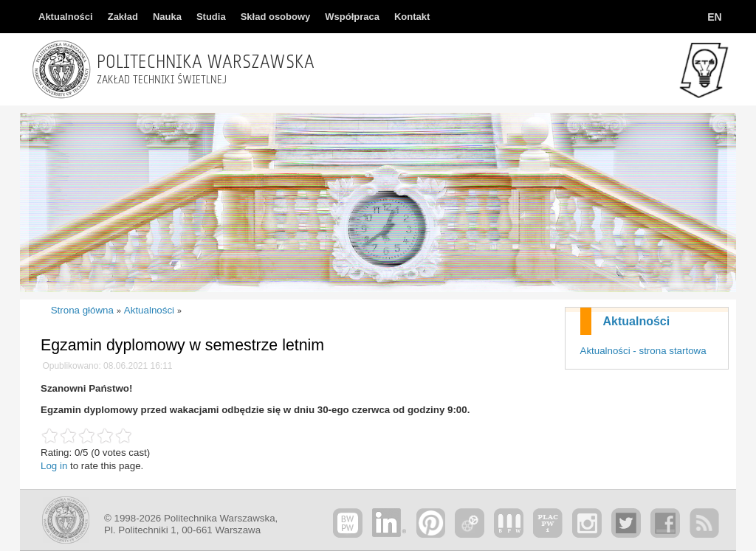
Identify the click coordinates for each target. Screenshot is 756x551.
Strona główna (82, 310)
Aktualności (637, 321)
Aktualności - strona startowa (643, 351)
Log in (54, 466)
